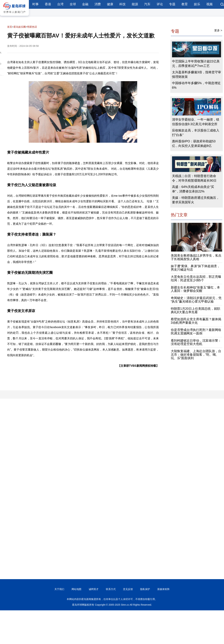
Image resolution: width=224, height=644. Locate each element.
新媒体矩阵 (163, 589)
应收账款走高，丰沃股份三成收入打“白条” (196, 133)
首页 (10, 27)
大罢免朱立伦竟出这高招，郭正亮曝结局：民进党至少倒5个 (196, 279)
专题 (172, 4)
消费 (98, 4)
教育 (185, 4)
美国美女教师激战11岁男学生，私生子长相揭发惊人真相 (196, 257)
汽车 (147, 4)
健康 (110, 4)
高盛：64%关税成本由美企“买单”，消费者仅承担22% (193, 189)
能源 (135, 4)
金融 (85, 4)
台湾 (60, 4)
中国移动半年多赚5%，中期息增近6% (196, 85)
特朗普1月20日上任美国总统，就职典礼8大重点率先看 (195, 310)
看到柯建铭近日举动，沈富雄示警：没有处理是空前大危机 (196, 342)
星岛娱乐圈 (20, 27)
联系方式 (111, 589)
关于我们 (59, 589)
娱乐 (197, 4)
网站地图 (76, 589)
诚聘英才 (94, 589)
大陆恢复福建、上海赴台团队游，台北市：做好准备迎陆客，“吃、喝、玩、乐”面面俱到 (196, 355)
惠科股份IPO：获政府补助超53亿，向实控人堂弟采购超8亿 (194, 144)
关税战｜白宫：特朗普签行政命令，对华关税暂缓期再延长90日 (194, 178)
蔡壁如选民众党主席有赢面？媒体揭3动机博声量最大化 (196, 321)
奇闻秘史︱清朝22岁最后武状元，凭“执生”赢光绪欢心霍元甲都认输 (196, 300)
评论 (160, 4)
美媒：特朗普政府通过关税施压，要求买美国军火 (196, 200)
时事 (36, 4)
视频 (209, 4)
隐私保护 (145, 589)
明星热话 (32, 27)
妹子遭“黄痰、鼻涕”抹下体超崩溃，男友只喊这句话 (195, 268)
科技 (122, 4)
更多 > (218, 30)
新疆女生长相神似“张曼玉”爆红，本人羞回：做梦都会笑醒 (195, 289)
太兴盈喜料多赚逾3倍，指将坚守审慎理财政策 (197, 74)
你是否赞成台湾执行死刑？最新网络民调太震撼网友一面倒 (196, 332)
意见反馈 (128, 589)
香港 (48, 4)
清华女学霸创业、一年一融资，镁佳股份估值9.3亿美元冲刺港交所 (196, 122)
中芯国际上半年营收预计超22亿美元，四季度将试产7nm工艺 (196, 64)
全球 (73, 4)
